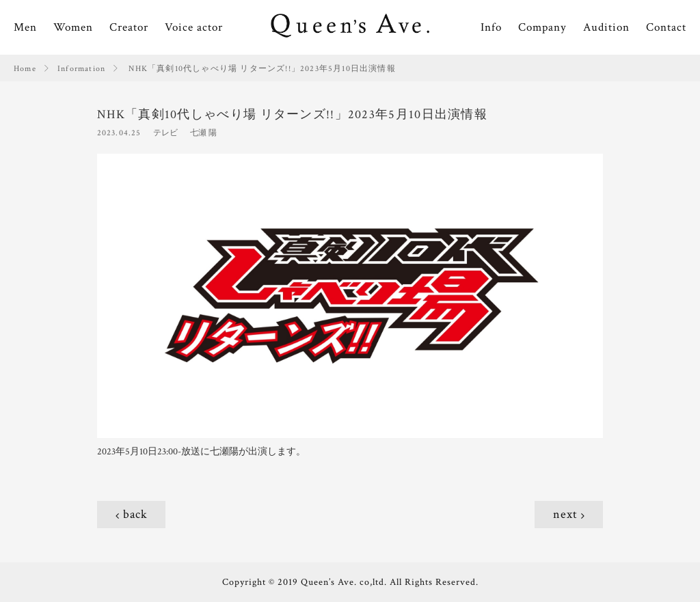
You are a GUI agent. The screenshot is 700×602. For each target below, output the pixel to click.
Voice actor (194, 27)
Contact (666, 27)
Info (491, 27)
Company (542, 27)
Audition (606, 27)
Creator (129, 27)
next (565, 514)
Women (73, 27)
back (135, 514)
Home (25, 69)
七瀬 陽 (203, 133)
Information (81, 69)
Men (25, 27)
